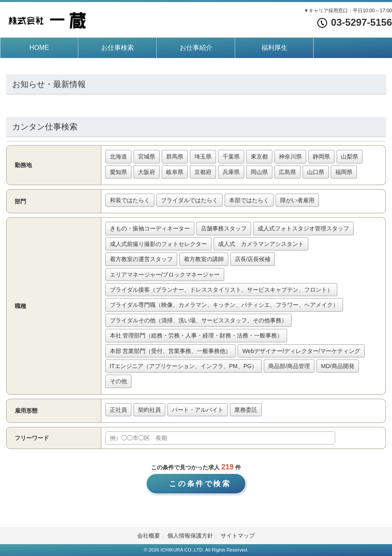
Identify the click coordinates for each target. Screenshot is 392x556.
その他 (118, 381)
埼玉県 (203, 156)
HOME (39, 48)
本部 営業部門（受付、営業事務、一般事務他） (171, 351)
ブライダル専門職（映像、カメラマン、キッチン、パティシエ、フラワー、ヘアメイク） (224, 305)
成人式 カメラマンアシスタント (261, 244)
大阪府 (147, 172)
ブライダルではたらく (189, 200)
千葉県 (231, 156)
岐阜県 (175, 172)
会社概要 (149, 536)
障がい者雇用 (297, 200)
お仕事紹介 (196, 48)
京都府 (203, 172)
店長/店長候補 (253, 259)
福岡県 (344, 172)
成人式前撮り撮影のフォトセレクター (158, 244)
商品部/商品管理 (289, 366)
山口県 (316, 172)
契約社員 (149, 410)
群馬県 (175, 156)
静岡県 (321, 156)
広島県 (287, 172)
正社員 (118, 410)
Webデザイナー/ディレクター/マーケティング (301, 351)
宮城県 (147, 156)
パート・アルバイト (198, 410)
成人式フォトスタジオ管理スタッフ (303, 228)
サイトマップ (238, 536)
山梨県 (350, 156)
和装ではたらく (130, 200)
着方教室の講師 (204, 259)
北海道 (118, 156)
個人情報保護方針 (190, 536)
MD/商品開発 (338, 366)
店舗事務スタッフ (224, 228)
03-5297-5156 (355, 22)
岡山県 (259, 172)
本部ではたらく (249, 200)
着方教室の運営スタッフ (141, 259)
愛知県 (118, 172)
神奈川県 (290, 156)
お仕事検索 (118, 48)
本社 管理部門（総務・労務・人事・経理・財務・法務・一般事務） (196, 335)
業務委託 (246, 410)
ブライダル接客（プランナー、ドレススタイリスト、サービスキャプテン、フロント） (221, 290)
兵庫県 (231, 172)
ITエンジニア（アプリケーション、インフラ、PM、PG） (184, 366)
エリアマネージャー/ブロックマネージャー (165, 275)
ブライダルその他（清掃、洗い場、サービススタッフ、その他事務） (198, 320)
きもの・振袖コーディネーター (150, 228)
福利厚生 (274, 48)
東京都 (259, 156)
